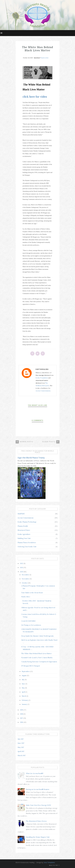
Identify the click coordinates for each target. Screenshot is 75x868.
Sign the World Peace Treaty (31, 458)
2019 (22, 710)
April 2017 (21, 751)
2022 (22, 563)
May (23, 688)
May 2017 (21, 747)
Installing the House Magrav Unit (38, 837)
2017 (22, 718)
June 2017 (21, 743)
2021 (22, 568)
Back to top (54, 865)
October (25, 583)
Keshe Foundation (42, 378)
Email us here (45, 58)
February (25, 700)
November (26, 579)
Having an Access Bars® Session (38, 789)
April (24, 692)
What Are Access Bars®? (35, 773)
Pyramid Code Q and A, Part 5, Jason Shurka (37, 658)
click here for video (35, 97)
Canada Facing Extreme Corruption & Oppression (39, 662)
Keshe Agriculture (24, 534)
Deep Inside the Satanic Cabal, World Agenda (37, 636)
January (25, 704)
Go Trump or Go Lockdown (31, 625)
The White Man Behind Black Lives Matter (36, 653)
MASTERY (21, 514)
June (24, 684)
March (24, 696)
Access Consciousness (43, 391)
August (24, 676)
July (23, 680)
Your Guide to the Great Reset (32, 593)
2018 (22, 714)
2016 (22, 722)
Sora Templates (49, 862)
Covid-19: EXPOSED (28, 621)
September (26, 671)
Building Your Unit (24, 538)
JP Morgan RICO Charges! (31, 666)
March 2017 (22, 755)
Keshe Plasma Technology (27, 522)
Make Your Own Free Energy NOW (38, 805)
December (26, 575)
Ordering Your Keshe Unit (27, 547)
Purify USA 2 (26, 597)
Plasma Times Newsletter (27, 543)
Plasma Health (23, 526)
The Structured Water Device (36, 821)
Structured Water (24, 530)
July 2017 (21, 739)
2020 (22, 572)
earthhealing (42, 369)
